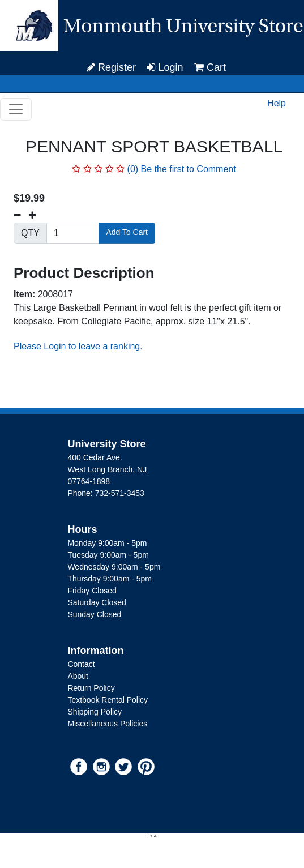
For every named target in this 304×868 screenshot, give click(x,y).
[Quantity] (73, 233)
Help (277, 103)
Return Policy (91, 688)
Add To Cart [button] (127, 232)
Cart (210, 67)
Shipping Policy (95, 712)
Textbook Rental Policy (108, 700)
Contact (81, 664)
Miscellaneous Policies (107, 724)
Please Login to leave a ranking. (78, 346)
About (78, 676)
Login (165, 67)
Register (111, 67)
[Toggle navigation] (16, 109)
